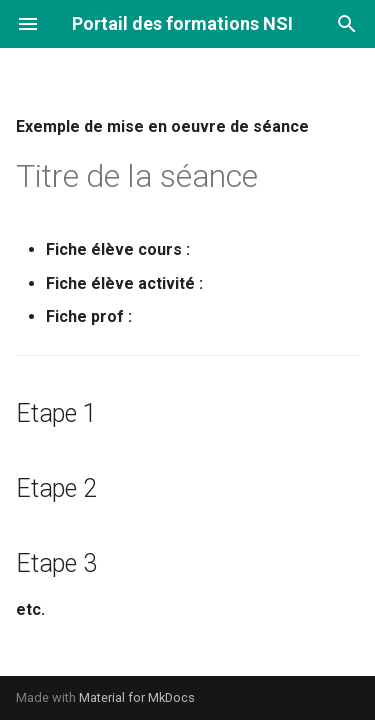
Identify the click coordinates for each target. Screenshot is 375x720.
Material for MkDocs (137, 697)
